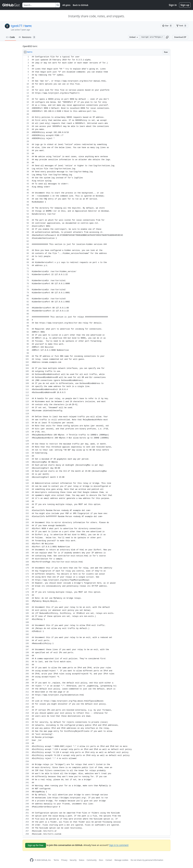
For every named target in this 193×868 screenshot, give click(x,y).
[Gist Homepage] (11, 5)
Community (92, 860)
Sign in (173, 5)
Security (73, 860)
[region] (96, 446)
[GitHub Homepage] (32, 860)
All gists (66, 5)
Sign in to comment (119, 845)
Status (82, 860)
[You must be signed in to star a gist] (167, 26)
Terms (56, 860)
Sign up (185, 5)
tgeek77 (17, 26)
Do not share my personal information (147, 860)
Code (10, 37)
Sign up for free (36, 845)
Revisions (27, 37)
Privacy (64, 860)
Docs (101, 860)
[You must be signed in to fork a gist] (182, 26)
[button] (167, 37)
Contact (109, 860)
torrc (28, 26)
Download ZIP (180, 37)
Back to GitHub (81, 5)
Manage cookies (121, 860)
